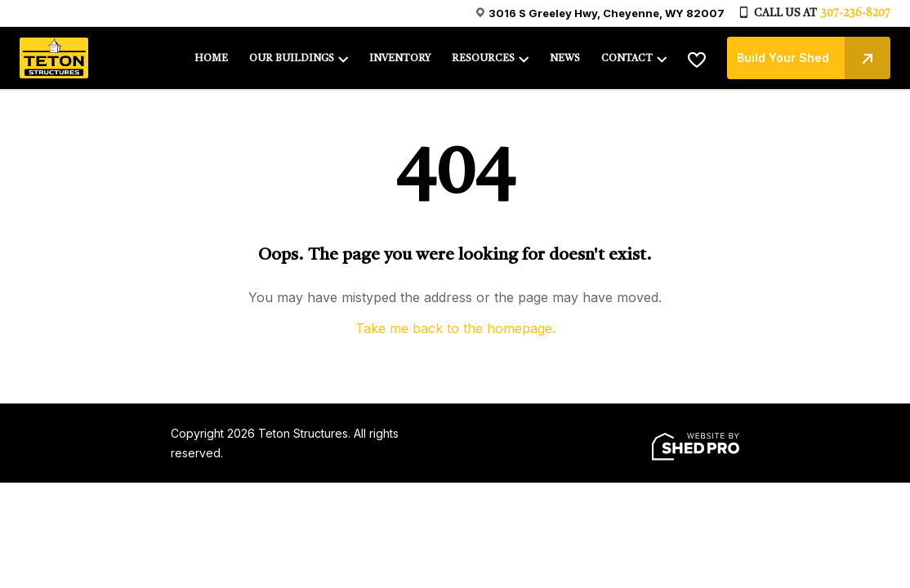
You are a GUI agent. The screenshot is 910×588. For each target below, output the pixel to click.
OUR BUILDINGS (292, 59)
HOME (211, 59)
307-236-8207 (855, 13)
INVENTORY (400, 59)
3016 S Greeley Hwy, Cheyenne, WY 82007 (607, 13)
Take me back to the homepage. (455, 328)
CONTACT (627, 59)
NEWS (565, 59)
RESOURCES (483, 59)
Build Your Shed (814, 58)
